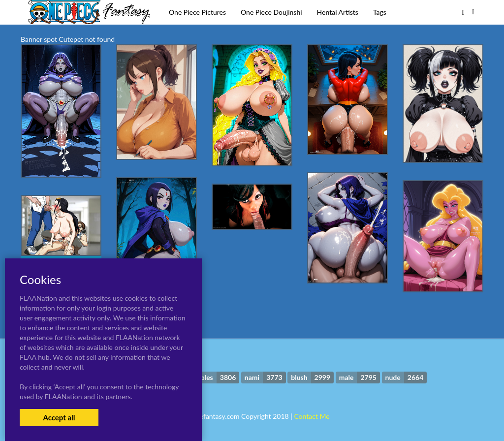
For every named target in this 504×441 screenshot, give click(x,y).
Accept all (59, 417)
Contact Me (312, 416)
